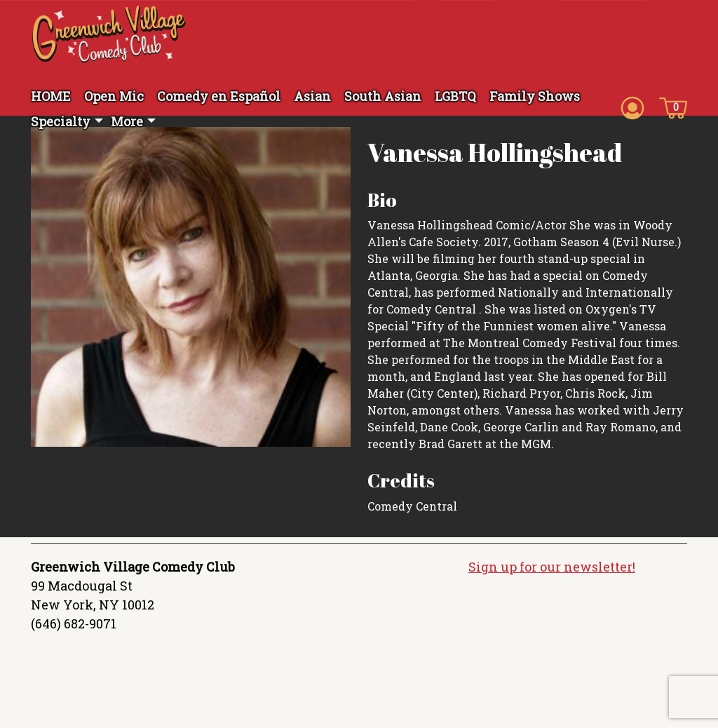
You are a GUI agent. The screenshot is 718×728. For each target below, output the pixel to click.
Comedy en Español (219, 96)
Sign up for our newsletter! (552, 567)
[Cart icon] (673, 107)
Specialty (61, 121)
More (127, 121)
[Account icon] (632, 107)
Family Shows (535, 96)
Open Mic (114, 96)
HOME (51, 96)
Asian (312, 96)
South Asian (383, 96)
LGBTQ (455, 96)
